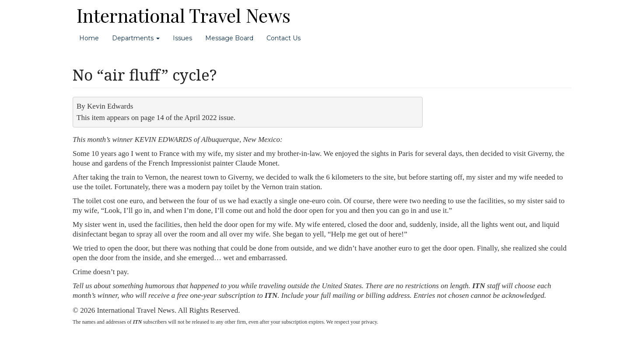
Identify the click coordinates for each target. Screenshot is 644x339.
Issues (182, 38)
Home (89, 38)
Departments (136, 38)
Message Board (229, 38)
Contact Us (283, 38)
